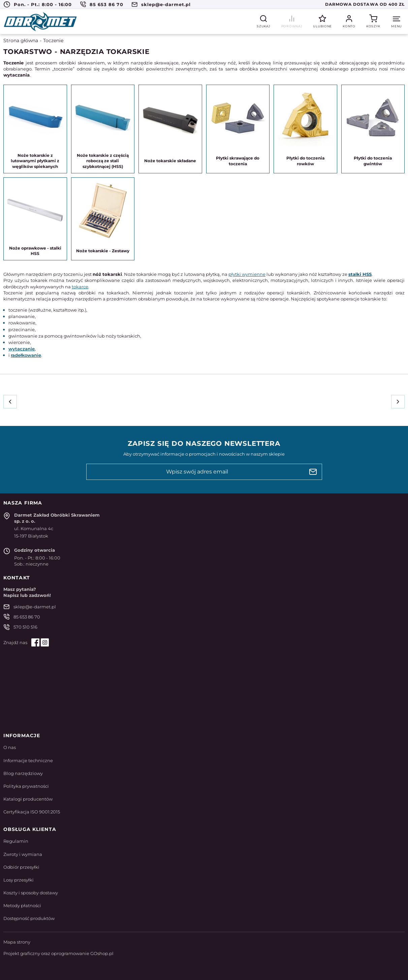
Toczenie (53, 40)
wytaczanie (22, 349)
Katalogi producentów (28, 799)
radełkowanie (26, 355)
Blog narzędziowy (23, 773)
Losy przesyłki (19, 880)
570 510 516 (25, 627)
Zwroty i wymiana (23, 854)
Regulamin (16, 841)
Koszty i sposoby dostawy (31, 893)
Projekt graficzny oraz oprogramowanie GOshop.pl (58, 953)
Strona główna (21, 40)
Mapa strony (17, 942)
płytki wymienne (247, 274)
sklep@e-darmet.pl (166, 4)
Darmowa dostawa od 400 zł (365, 4)
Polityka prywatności (26, 786)
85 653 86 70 (106, 4)
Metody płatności (22, 905)
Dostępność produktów (29, 918)
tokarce (80, 287)
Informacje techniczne (28, 760)
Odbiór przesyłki (21, 867)
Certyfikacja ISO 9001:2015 (32, 812)
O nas (10, 747)
